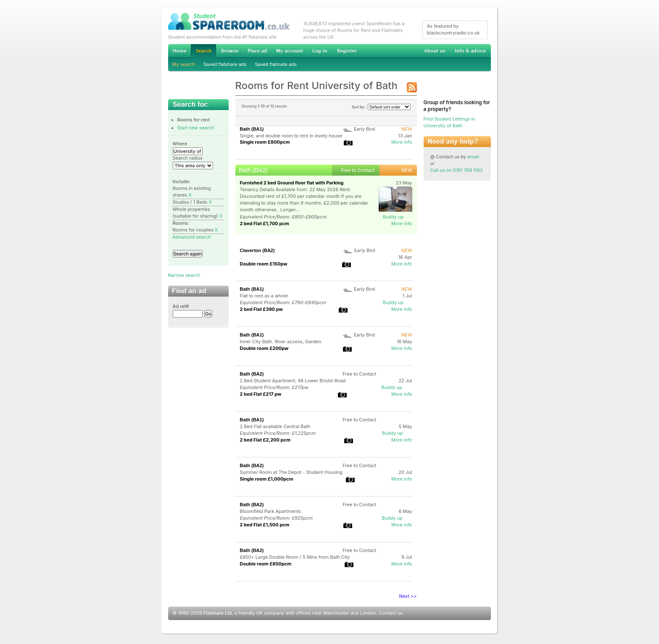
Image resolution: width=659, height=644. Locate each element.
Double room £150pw (264, 264)
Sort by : (381, 107)
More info (402, 142)
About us (435, 51)
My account (290, 51)
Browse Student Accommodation (229, 51)
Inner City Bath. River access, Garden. (281, 342)
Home (179, 51)
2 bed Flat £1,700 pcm (265, 223)
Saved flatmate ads (275, 64)
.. (241, 257)
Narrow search (184, 275)
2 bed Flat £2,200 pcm (265, 440)
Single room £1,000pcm (267, 479)
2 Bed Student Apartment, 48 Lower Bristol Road (293, 381)
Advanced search (192, 237)
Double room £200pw (264, 348)
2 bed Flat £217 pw (261, 394)
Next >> (408, 596)
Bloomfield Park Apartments (270, 511)
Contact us (391, 613)
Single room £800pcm (265, 142)
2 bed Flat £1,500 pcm (265, 525)
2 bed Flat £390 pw (261, 309)
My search (184, 64)
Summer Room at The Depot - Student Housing (291, 472)
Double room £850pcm (266, 564)
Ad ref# (181, 306)
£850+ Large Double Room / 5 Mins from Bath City (295, 557)
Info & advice (471, 51)
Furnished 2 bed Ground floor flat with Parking (292, 183)
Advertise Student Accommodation (257, 51)
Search (203, 51)
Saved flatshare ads (225, 64)
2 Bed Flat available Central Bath (275, 426)
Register (347, 51)
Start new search (196, 128)
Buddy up (393, 217)
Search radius (188, 158)
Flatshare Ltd (218, 613)
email (473, 157)
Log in (320, 51)
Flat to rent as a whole (264, 296)
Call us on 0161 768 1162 (457, 170)
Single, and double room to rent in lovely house (291, 136)
